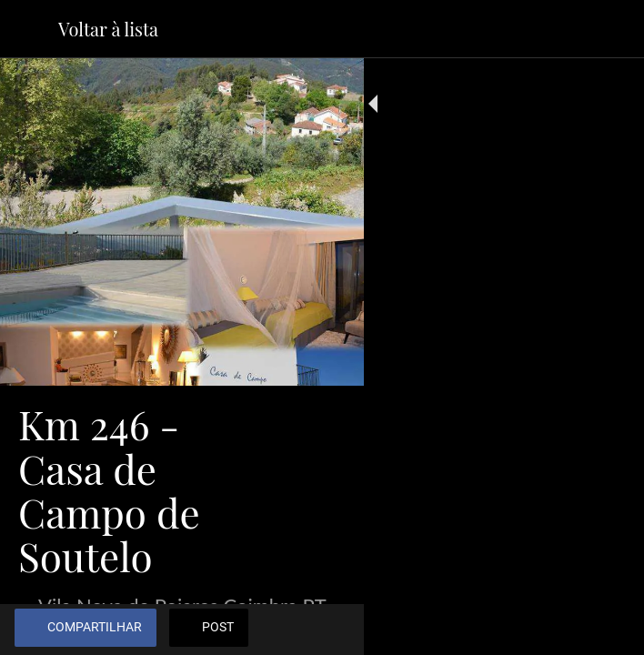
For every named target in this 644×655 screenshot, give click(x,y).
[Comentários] (608, 630)
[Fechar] (29, 29)
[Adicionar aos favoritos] (564, 630)
